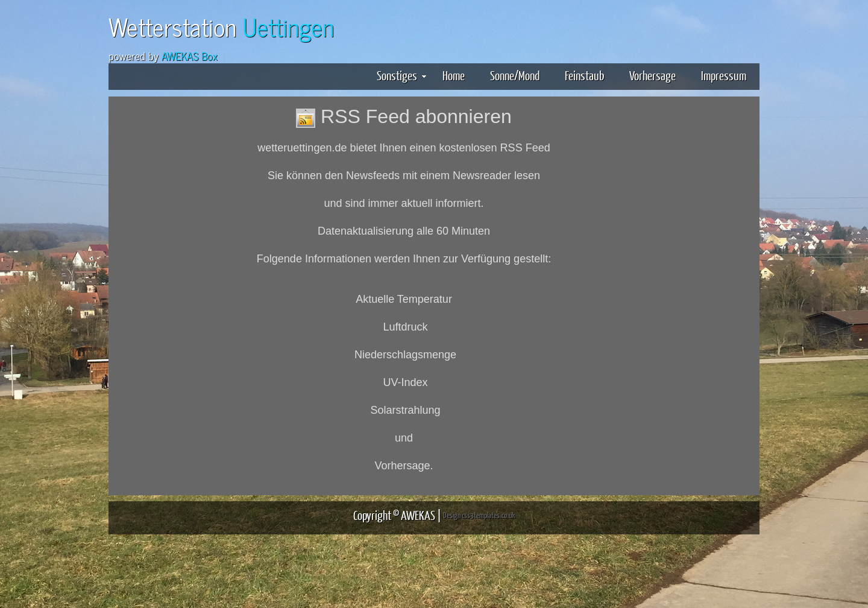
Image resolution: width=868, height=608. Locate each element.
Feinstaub (584, 75)
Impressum (724, 75)
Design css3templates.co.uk (479, 515)
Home (454, 75)
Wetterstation (221, 26)
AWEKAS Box (190, 55)
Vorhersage (653, 75)
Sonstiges (401, 75)
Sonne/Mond (515, 75)
